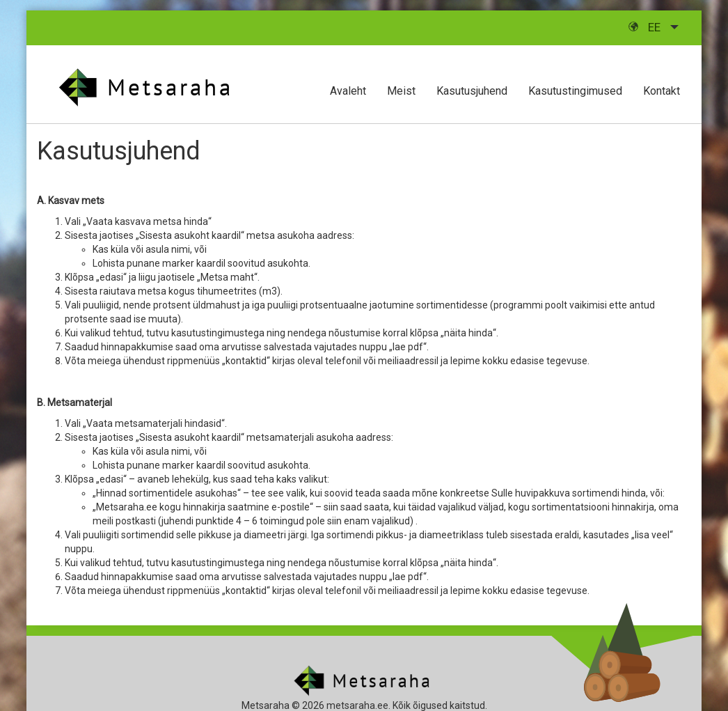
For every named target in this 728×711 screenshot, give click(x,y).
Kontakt (662, 91)
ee (646, 27)
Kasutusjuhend (472, 91)
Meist (401, 91)
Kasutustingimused (575, 91)
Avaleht (348, 91)
